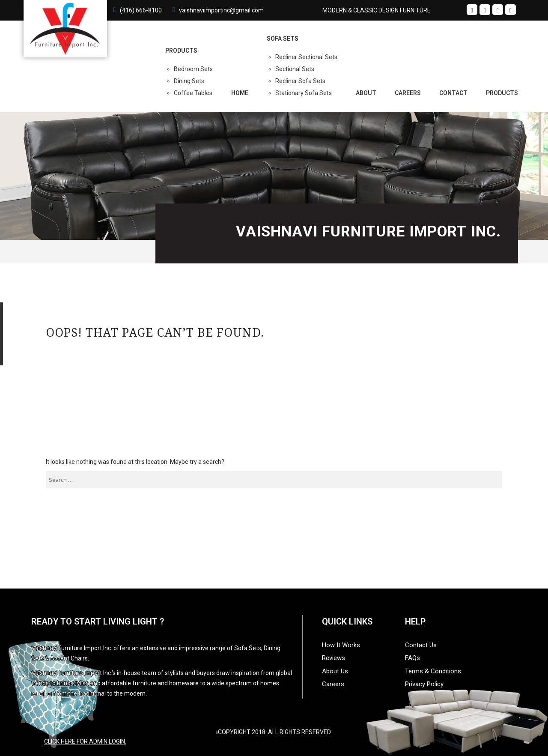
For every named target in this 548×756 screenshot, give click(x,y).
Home (240, 93)
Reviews (334, 658)
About (366, 93)
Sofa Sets (283, 39)
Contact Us (421, 645)
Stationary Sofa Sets (304, 93)
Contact (453, 93)
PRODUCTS (181, 51)
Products (502, 93)
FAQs (412, 658)
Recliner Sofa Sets (300, 81)
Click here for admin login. (85, 741)
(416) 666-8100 (141, 10)
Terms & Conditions (433, 671)
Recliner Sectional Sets (306, 57)
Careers (408, 93)
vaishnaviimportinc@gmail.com (221, 10)
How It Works (341, 645)
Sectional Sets (295, 69)
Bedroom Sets (193, 69)
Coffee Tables (193, 93)
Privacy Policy (424, 684)
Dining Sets (189, 81)
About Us (335, 671)
